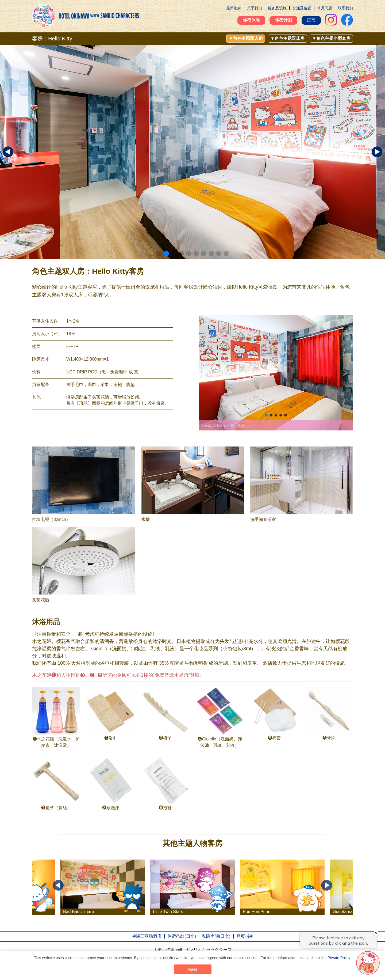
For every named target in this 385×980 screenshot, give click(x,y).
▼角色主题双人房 (246, 38)
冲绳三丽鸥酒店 (147, 936)
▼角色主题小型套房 (331, 38)
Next (327, 885)
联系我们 (345, 8)
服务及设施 (277, 8)
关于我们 (255, 8)
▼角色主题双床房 (287, 38)
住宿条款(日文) (182, 936)
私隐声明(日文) (216, 936)
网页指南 (245, 936)
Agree (192, 969)
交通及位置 (302, 8)
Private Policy (339, 958)
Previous (58, 885)
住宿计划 (283, 20)
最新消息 (234, 8)
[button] (159, 253)
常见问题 (325, 8)
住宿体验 (251, 20)
